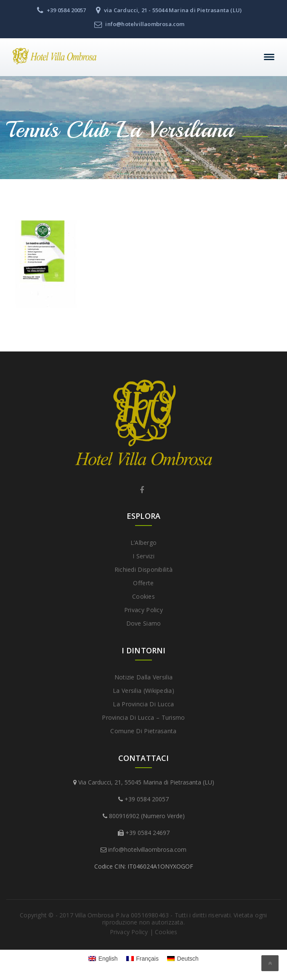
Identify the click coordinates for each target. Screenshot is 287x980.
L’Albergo (144, 543)
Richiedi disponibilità (144, 569)
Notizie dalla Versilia (144, 677)
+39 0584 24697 (147, 833)
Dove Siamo (144, 623)
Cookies (143, 596)
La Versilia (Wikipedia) (143, 691)
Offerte (143, 583)
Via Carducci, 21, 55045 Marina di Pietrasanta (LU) (146, 782)
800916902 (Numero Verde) (147, 816)
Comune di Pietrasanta (143, 731)
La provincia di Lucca (143, 704)
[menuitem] (103, 959)
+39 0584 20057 (147, 799)
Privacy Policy (143, 610)
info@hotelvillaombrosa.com (147, 849)
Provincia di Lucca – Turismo (143, 717)
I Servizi (143, 556)
